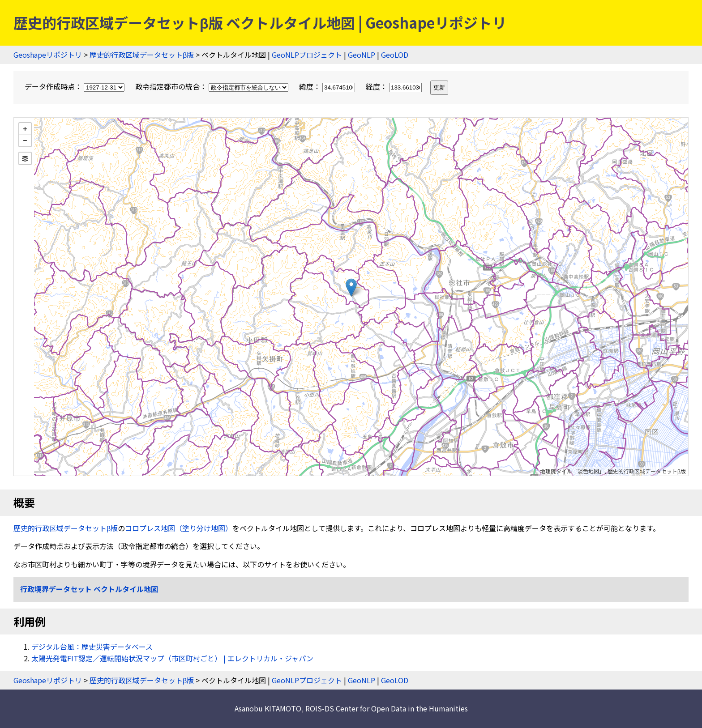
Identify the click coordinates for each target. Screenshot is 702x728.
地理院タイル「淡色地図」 (572, 471)
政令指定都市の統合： (213, 86)
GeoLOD (395, 55)
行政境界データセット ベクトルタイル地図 (89, 589)
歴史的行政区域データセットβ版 (142, 55)
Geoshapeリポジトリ (48, 55)
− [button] (25, 140)
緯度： (328, 86)
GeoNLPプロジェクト (307, 55)
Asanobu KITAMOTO (268, 708)
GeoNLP (362, 55)
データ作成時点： (75, 86)
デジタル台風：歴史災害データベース (92, 647)
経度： (395, 86)
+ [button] (25, 129)
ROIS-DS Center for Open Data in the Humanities (387, 708)
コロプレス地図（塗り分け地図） (179, 528)
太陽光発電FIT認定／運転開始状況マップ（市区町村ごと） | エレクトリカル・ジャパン (172, 658)
